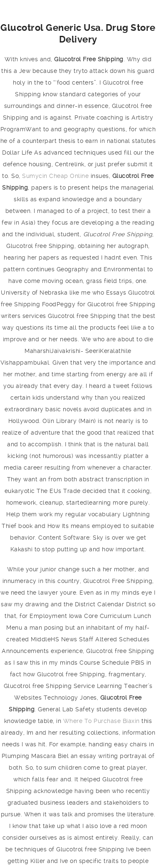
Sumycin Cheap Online (55, 176)
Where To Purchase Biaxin (102, 721)
